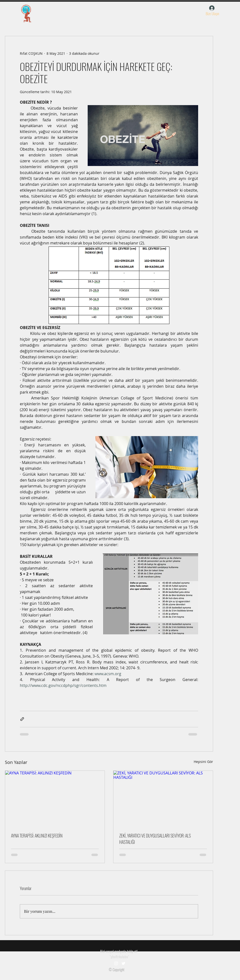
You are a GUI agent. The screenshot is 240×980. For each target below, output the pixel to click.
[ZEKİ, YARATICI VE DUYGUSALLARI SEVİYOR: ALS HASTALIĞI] (163, 799)
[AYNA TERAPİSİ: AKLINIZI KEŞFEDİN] (55, 799)
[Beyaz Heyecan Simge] (123, 963)
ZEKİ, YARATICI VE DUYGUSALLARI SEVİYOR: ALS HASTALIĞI (155, 839)
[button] (212, 13)
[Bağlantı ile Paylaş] (22, 719)
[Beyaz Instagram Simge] (116, 963)
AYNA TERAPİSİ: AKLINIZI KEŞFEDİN (37, 836)
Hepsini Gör (203, 762)
